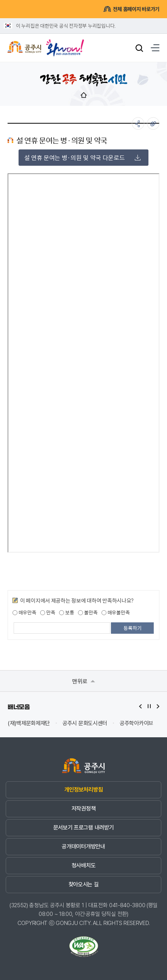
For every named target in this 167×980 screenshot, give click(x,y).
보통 (66, 612)
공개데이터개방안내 (83, 847)
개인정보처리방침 (83, 790)
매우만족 (24, 612)
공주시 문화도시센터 (85, 723)
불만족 (88, 612)
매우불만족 (115, 612)
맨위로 (83, 681)
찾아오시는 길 (84, 884)
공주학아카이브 (137, 723)
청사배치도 (83, 865)
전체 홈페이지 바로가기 (131, 9)
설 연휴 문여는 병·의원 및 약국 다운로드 (83, 158)
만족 (48, 612)
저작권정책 (83, 809)
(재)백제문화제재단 (29, 723)
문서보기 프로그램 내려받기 (84, 828)
